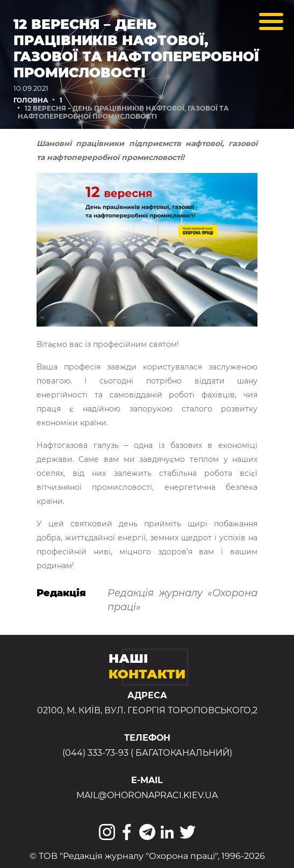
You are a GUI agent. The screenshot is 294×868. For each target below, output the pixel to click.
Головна (31, 100)
